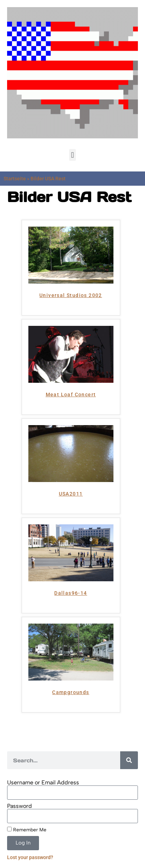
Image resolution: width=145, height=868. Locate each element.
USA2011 (71, 494)
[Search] (129, 760)
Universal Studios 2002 (71, 295)
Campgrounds (71, 692)
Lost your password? (30, 857)
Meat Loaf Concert (71, 395)
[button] (72, 155)
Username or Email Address (43, 783)
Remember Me (27, 830)
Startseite (15, 179)
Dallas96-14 (71, 593)
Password (19, 806)
